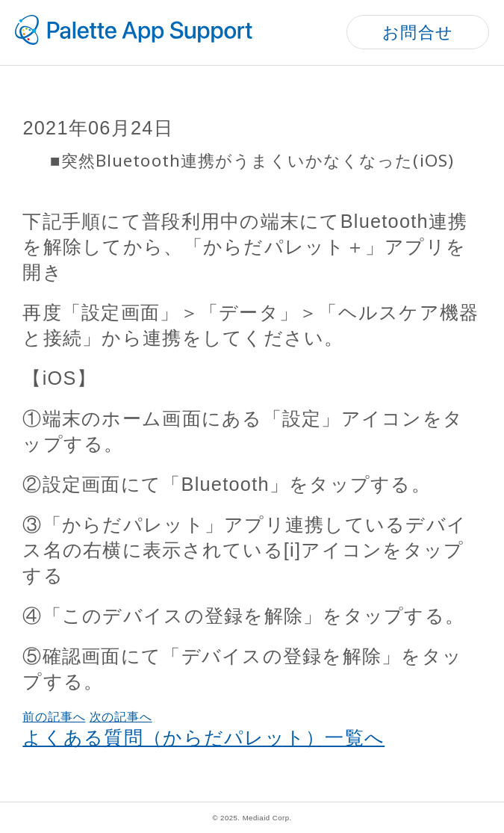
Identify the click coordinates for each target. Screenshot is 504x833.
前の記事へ (54, 717)
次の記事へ (121, 717)
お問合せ (418, 33)
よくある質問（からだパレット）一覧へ (203, 737)
